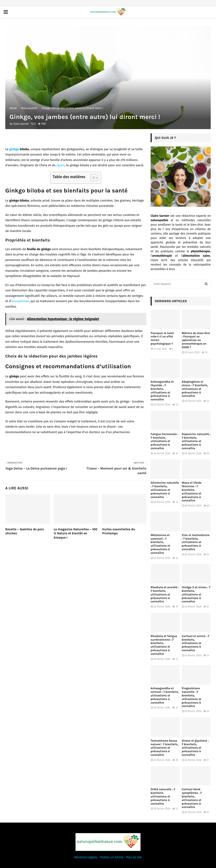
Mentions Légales (86, 857)
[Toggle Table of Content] (92, 178)
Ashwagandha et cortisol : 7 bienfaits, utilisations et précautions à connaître (165, 695)
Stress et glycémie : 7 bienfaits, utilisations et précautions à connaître (195, 748)
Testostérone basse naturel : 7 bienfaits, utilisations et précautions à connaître (164, 748)
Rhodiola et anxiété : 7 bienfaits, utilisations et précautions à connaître (165, 594)
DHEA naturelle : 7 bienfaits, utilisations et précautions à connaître (163, 796)
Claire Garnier (21, 124)
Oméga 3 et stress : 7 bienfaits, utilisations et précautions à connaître (196, 594)
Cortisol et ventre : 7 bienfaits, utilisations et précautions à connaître (196, 643)
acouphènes (20, 301)
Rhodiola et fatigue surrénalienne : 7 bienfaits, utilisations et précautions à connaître (164, 645)
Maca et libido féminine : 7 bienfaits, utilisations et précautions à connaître (192, 492)
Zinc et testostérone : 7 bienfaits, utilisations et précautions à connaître (196, 542)
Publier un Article (112, 857)
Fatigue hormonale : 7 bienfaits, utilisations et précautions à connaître (164, 441)
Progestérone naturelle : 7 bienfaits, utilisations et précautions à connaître (192, 697)
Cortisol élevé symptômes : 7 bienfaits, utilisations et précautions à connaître (192, 798)
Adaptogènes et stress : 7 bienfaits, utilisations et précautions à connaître (195, 389)
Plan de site (134, 857)
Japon (61, 165)
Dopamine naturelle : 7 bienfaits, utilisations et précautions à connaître (196, 441)
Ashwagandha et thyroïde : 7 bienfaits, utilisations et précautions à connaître (162, 391)
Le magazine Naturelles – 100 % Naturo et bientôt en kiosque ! (76, 533)
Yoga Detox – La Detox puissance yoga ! (36, 468)
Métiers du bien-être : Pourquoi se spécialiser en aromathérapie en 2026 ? (196, 340)
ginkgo (14, 149)
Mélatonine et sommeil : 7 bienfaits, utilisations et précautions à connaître (160, 544)
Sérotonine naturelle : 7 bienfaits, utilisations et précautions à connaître (165, 490)
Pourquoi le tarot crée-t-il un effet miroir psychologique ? (162, 338)
